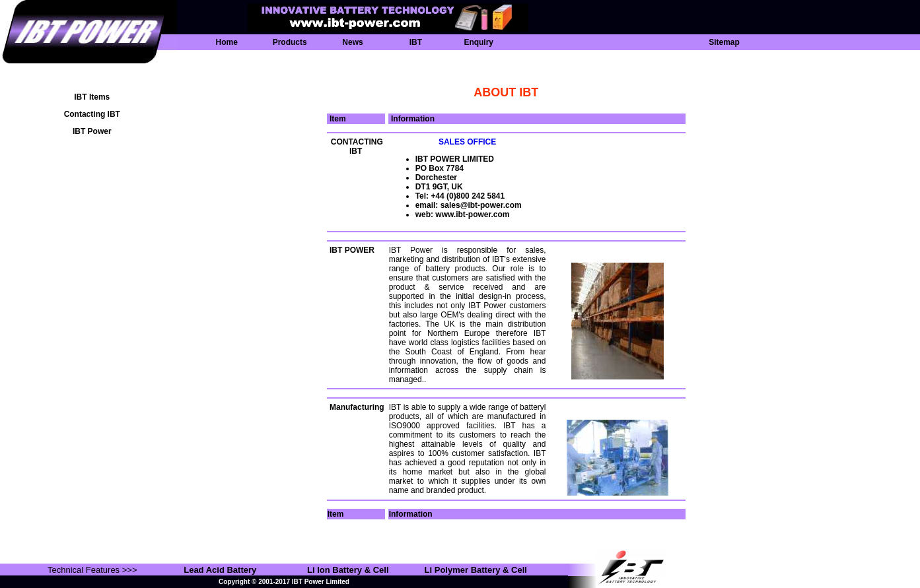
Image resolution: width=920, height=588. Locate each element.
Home (227, 42)
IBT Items (92, 97)
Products (290, 42)
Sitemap (724, 42)
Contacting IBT (92, 114)
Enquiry (478, 42)
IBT (416, 42)
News (352, 42)
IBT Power (92, 131)
